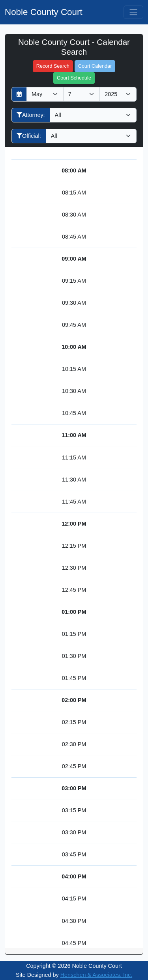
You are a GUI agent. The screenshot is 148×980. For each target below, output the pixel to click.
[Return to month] (19, 94)
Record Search (53, 66)
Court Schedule (74, 78)
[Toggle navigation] (133, 12)
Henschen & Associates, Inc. (96, 975)
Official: (29, 136)
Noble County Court (44, 12)
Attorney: (31, 115)
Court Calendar (95, 66)
